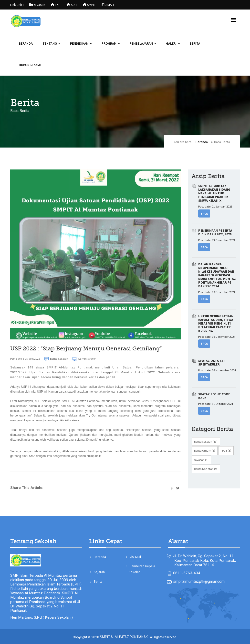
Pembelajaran (141, 44)
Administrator (84, 359)
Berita (195, 44)
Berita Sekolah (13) (206, 443)
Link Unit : (17, 5)
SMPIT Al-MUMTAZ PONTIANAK (124, 636)
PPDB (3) (226, 452)
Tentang (50, 44)
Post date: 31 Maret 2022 (25, 359)
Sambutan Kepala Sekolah (142, 567)
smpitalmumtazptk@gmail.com (199, 580)
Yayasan (37, 5)
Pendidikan (79, 44)
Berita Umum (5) (205, 452)
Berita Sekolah (56, 359)
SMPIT (89, 5)
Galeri (171, 44)
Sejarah (99, 570)
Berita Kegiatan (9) (206, 470)
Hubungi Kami (30, 65)
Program (109, 44)
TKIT (56, 5)
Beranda (26, 44)
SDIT (72, 5)
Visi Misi (135, 555)
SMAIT (108, 5)
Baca (204, 214)
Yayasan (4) (201, 461)
